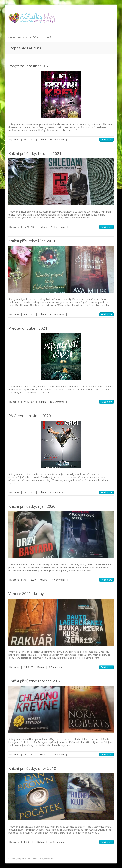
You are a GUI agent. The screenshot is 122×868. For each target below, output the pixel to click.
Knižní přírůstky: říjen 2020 (32, 506)
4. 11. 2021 (29, 314)
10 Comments (57, 402)
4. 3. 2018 (28, 842)
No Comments (56, 842)
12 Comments (57, 314)
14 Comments (58, 227)
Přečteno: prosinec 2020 (30, 416)
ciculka (16, 140)
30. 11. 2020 (30, 580)
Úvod (12, 37)
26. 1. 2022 (29, 140)
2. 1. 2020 (28, 667)
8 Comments (56, 492)
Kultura (42, 140)
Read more (106, 140)
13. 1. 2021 (29, 492)
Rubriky (23, 37)
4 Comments (55, 667)
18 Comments (57, 140)
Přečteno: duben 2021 (28, 328)
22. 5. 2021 (29, 402)
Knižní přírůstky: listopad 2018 (35, 681)
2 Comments (58, 754)
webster (49, 859)
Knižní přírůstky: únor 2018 (32, 768)
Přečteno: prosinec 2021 (30, 66)
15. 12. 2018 (30, 754)
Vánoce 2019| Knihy (26, 594)
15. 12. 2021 (30, 227)
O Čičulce (36, 37)
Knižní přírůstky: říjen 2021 (32, 241)
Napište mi (51, 37)
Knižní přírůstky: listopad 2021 (35, 153)
